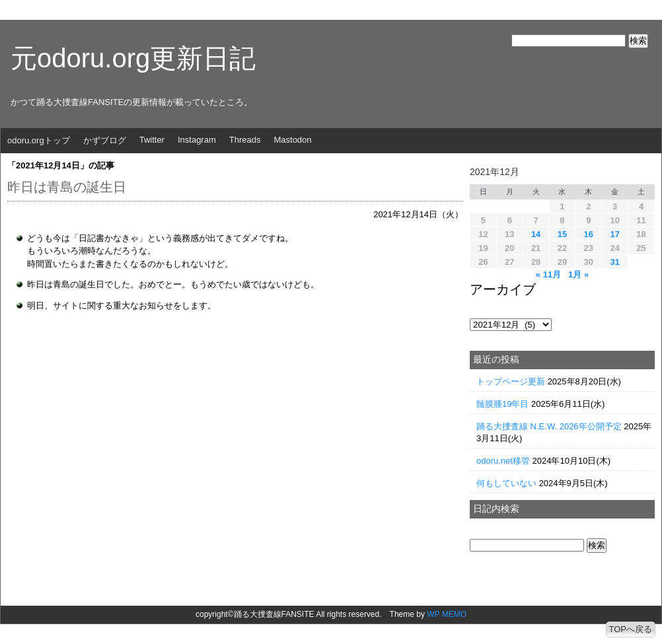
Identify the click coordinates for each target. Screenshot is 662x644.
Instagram (197, 140)
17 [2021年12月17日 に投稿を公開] (614, 234)
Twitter (152, 140)
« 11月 (548, 274)
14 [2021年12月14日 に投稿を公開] (536, 234)
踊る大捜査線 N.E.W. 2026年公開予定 (549, 426)
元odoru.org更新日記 (133, 58)
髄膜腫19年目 (502, 404)
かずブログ (105, 140)
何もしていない (506, 483)
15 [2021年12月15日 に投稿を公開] (562, 234)
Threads (245, 140)
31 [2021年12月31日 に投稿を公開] (614, 262)
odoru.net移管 (503, 461)
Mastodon (292, 140)
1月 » (578, 274)
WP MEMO (447, 614)
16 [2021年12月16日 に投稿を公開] (589, 234)
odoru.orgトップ (39, 140)
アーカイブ (503, 289)
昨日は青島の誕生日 (67, 187)
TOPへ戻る (631, 629)
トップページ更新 (511, 381)
